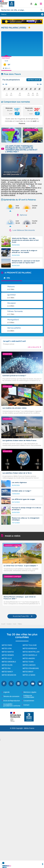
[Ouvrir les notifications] (31, 4)
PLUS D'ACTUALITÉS (21, 616)
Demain (27, 866)
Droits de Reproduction (12, 701)
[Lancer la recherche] (41, 10)
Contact (26, 705)
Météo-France (29, 728)
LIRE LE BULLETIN (34, 347)
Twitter (11, 684)
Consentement (29, 701)
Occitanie (9, 624)
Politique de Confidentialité (29, 696)
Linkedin (18, 684)
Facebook (4, 684)
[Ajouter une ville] (42, 14)
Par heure (17, 866)
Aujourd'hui (7, 866)
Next (43, 864)
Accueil (3, 624)
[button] (41, 4)
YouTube (33, 684)
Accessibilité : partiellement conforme (12, 705)
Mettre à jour (33, 80)
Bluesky (40, 684)
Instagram (26, 684)
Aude (15, 624)
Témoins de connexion (11, 696)
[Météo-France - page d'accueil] (29, 717)
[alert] (36, 4)
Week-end (37, 866)
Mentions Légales (30, 692)
